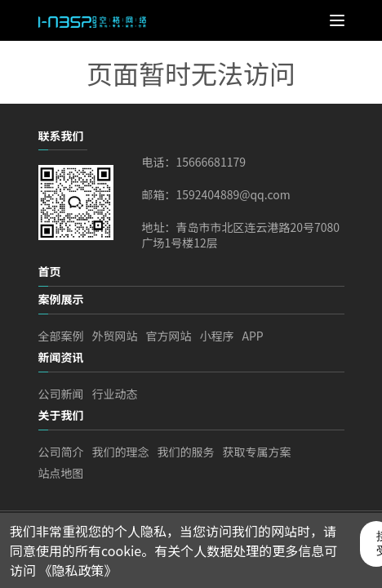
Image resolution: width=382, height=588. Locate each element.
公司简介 (61, 452)
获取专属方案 (257, 452)
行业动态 (115, 394)
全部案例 (61, 336)
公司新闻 (61, 394)
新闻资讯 (61, 357)
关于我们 (61, 415)
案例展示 (61, 299)
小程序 (217, 336)
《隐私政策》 (78, 570)
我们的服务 (186, 452)
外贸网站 (115, 336)
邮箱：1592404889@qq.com (216, 195)
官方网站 (169, 336)
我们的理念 (121, 452)
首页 (50, 271)
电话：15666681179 (194, 162)
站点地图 (61, 473)
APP (253, 336)
